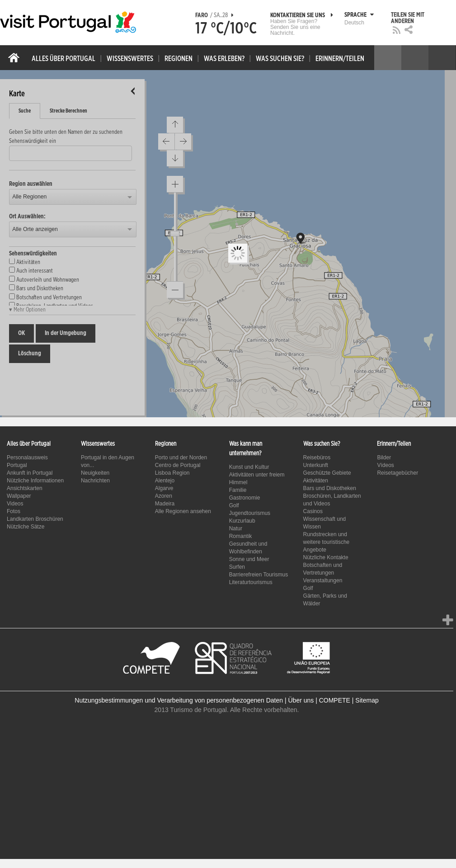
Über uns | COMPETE (319, 700)
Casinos (313, 511)
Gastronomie (245, 498)
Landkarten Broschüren (35, 519)
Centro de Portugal (178, 465)
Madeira (165, 504)
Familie (238, 490)
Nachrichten (95, 481)
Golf (234, 505)
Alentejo (165, 481)
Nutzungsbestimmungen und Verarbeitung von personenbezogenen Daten (179, 700)
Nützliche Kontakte (326, 557)
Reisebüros (317, 458)
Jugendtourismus (250, 513)
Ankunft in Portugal (30, 473)
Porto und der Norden (181, 458)
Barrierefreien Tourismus (259, 575)
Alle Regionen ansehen (183, 511)
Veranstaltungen (323, 580)
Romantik (241, 536)
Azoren (164, 496)
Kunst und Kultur (249, 467)
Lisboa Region (172, 473)
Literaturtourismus (251, 582)
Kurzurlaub (242, 521)
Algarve (164, 488)
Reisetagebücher (397, 473)
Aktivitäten (316, 481)
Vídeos (385, 465)
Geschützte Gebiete (327, 473)
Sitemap (367, 700)
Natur (236, 528)
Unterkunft (316, 465)
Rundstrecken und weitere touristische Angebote (327, 542)
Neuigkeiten (95, 473)
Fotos (14, 511)
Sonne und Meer (249, 559)
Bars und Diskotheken (330, 488)
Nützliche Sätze (26, 527)
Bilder (384, 458)
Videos (15, 504)
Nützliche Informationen (35, 481)
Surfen (237, 567)
